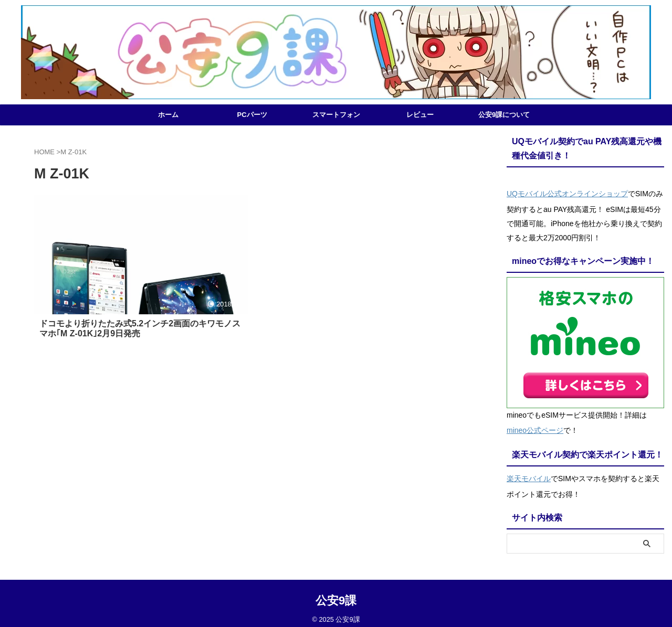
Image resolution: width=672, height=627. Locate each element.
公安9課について (504, 115)
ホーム (168, 115)
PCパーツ (252, 115)
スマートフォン (336, 115)
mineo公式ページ (535, 427)
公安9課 (336, 593)
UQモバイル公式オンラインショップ (567, 193)
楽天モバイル (529, 473)
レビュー (420, 115)
